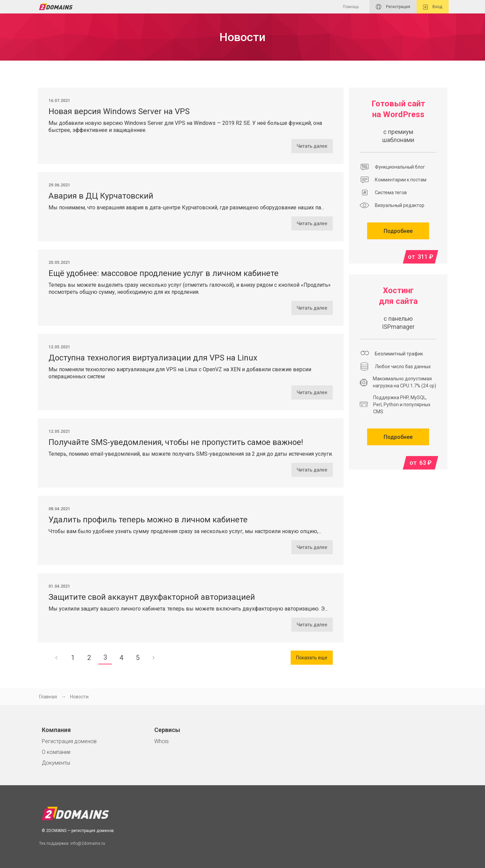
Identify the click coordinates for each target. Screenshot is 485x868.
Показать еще (312, 658)
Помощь (351, 7)
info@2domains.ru (88, 843)
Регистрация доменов (69, 741)
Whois (161, 741)
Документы (56, 763)
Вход (433, 7)
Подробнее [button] (398, 231)
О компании (56, 752)
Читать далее (312, 146)
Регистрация (393, 7)
